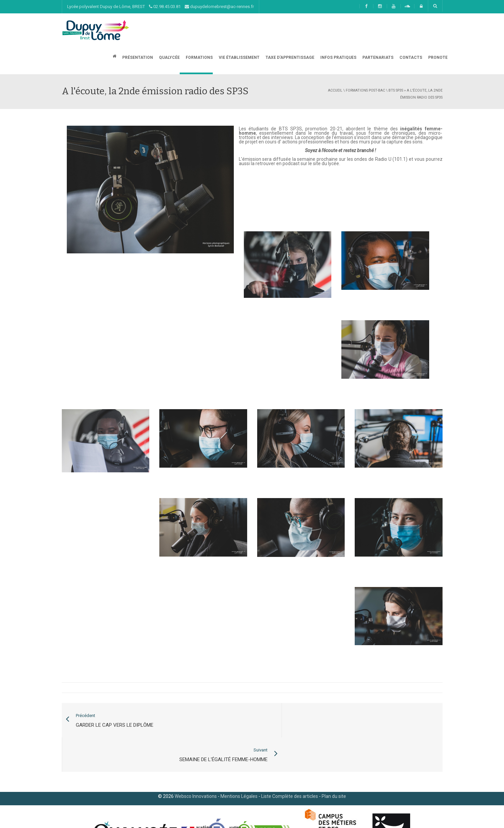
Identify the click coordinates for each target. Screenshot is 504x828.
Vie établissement (239, 57)
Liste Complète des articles (290, 762)
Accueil (335, 90)
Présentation (137, 57)
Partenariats (377, 57)
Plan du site (334, 762)
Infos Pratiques (338, 57)
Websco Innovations (196, 762)
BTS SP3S (396, 90)
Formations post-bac (365, 90)
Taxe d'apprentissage (289, 57)
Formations (199, 57)
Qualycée (169, 57)
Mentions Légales (239, 762)
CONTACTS (410, 57)
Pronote (437, 57)
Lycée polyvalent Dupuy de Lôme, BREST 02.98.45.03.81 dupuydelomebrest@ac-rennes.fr (160, 7)
